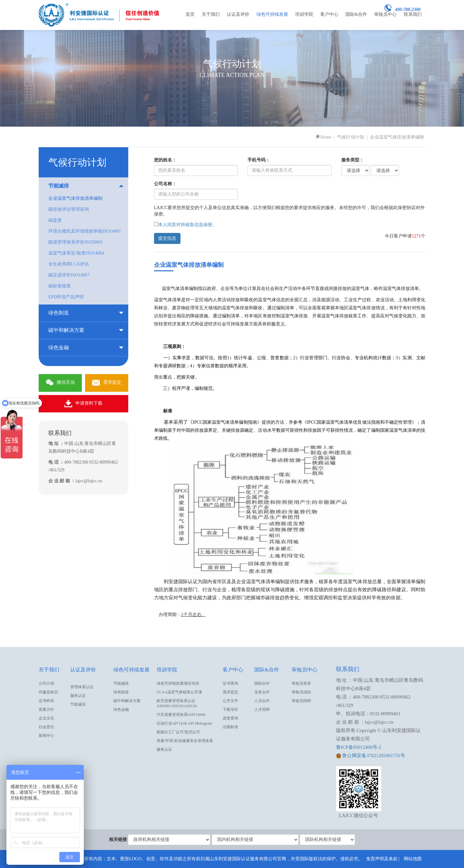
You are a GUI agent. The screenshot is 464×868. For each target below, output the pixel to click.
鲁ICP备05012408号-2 (359, 747)
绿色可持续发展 (272, 14)
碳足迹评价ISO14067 (69, 275)
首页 (190, 14)
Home (323, 137)
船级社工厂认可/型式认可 (178, 732)
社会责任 (46, 727)
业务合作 (262, 692)
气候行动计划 (351, 137)
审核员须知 (301, 692)
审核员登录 (301, 683)
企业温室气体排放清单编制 (397, 137)
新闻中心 (46, 736)
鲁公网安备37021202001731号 (371, 756)
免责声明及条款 (382, 859)
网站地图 (413, 859)
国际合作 (262, 683)
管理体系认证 (82, 687)
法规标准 (230, 727)
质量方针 (46, 709)
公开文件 (230, 701)
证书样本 (46, 701)
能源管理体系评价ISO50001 (76, 242)
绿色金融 (121, 709)
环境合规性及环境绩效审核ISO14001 (85, 231)
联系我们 (413, 14)
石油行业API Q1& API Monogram (184, 723)
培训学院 (304, 14)
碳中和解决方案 (127, 701)
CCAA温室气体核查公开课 (179, 692)
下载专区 (230, 709)
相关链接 (118, 839)
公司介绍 (46, 683)
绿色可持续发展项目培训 (178, 683)
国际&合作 (356, 14)
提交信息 (167, 238)
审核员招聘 (301, 701)
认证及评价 (238, 14)
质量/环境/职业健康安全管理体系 (185, 741)
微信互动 (60, 383)
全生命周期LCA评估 (69, 264)
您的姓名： (165, 160)
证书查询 (230, 683)
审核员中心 (385, 14)
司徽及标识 (48, 692)
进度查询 (230, 718)
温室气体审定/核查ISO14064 (76, 253)
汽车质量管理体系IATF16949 (181, 715)
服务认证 (78, 696)
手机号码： (259, 160)
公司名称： (165, 184)
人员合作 (262, 701)
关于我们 (211, 14)
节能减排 (78, 704)
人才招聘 (262, 709)
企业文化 (46, 718)
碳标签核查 (60, 286)
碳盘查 (55, 220)
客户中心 (329, 14)
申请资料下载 (83, 404)
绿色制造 (121, 692)
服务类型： (353, 160)
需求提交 (107, 383)
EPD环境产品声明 (66, 297)
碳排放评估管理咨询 (69, 209)
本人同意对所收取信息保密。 (188, 225)
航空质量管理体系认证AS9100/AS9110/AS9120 (177, 703)
